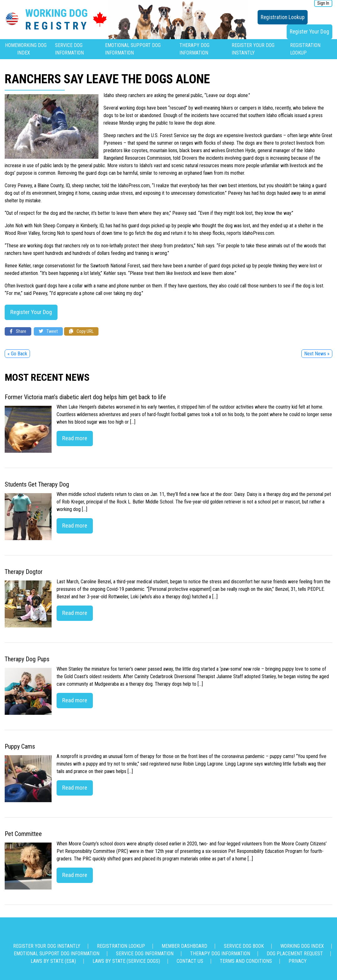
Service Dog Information (145, 954)
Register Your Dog (309, 32)
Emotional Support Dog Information (57, 954)
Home (11, 45)
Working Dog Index (302, 946)
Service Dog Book (244, 946)
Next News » (317, 354)
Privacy (298, 961)
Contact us (190, 961)
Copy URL (81, 331)
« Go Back (17, 354)
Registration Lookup (283, 17)
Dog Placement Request (295, 954)
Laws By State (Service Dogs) (126, 961)
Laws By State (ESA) (53, 961)
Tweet (48, 331)
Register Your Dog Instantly (47, 946)
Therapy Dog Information (220, 954)
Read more (75, 438)
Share (18, 331)
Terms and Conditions (246, 961)
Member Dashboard (184, 946)
